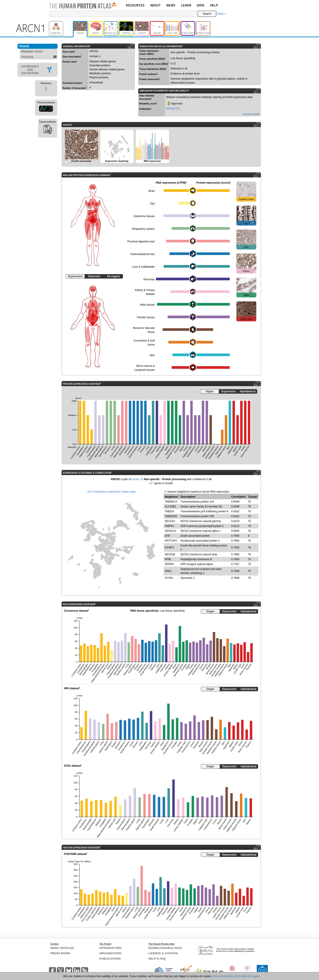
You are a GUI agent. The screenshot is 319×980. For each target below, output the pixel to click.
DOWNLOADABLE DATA (165, 948)
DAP (168, 536)
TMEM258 (171, 516)
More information (223, 976)
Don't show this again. (247, 976)
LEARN (186, 5)
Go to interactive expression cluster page (112, 492)
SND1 (168, 571)
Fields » (221, 14)
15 (165, 492)
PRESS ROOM (60, 953)
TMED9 (169, 511)
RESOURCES (135, 5)
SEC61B (170, 554)
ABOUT (155, 5)
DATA (200, 5)
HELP (214, 5)
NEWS (171, 5)
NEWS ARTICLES (62, 948)
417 (152, 483)
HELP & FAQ (157, 959)
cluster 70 (137, 479)
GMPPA (169, 526)
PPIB (168, 559)
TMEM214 (171, 502)
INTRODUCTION (110, 948)
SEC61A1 (171, 531)
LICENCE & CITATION (163, 953)
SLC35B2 (170, 507)
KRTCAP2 (171, 541)
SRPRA (169, 564)
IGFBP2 (170, 548)
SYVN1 (169, 578)
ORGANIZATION (110, 953)
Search (207, 14)
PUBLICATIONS (110, 959)
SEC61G (170, 521)
